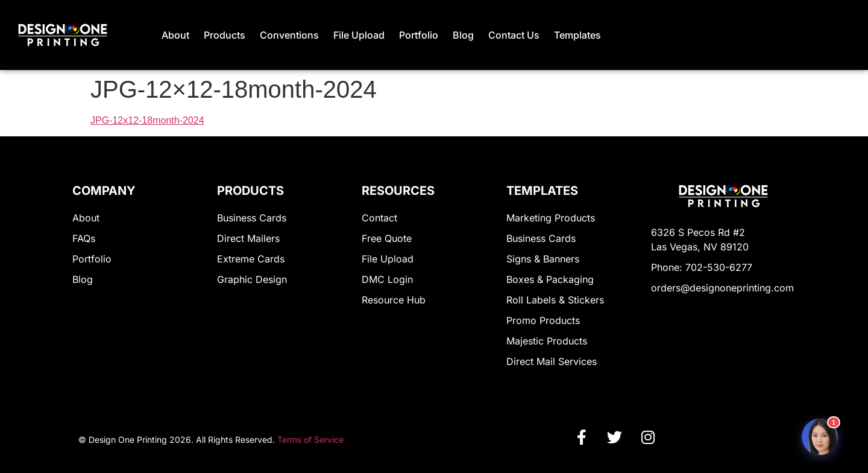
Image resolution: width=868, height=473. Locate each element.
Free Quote (387, 238)
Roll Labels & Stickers (555, 300)
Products (225, 35)
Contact (379, 218)
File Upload (359, 35)
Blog (463, 35)
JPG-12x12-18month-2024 (147, 120)
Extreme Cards (251, 259)
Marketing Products (551, 218)
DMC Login (387, 279)
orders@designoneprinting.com (722, 288)
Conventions (289, 35)
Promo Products (543, 320)
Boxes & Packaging (550, 279)
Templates (577, 35)
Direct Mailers (248, 238)
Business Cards (252, 218)
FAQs (84, 238)
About (175, 35)
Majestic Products (547, 341)
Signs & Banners (543, 259)
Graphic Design (252, 279)
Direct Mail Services (552, 361)
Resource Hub (394, 300)
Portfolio (419, 35)
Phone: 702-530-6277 (702, 267)
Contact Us (514, 35)
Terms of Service (310, 440)
